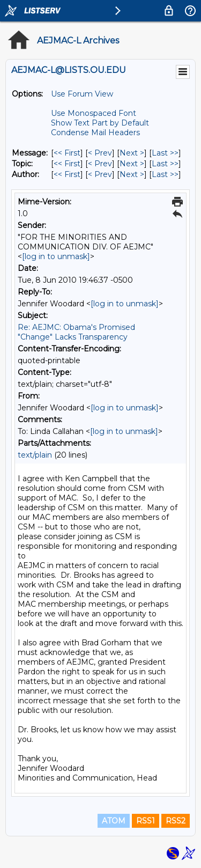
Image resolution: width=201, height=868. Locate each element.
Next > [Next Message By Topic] (132, 164)
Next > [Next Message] (132, 153)
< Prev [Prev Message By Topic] (100, 164)
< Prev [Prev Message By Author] (100, 174)
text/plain (35, 455)
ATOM (114, 821)
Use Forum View (82, 94)
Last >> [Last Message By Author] (165, 174)
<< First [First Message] (67, 153)
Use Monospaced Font (94, 113)
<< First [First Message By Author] (67, 174)
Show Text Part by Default (100, 123)
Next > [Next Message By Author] (132, 174)
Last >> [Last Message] (165, 153)
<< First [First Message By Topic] (67, 164)
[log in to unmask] (56, 256)
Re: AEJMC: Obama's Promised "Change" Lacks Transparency (76, 332)
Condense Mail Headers (95, 133)
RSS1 (146, 821)
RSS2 (176, 821)
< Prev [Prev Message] (100, 153)
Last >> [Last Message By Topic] (165, 164)
